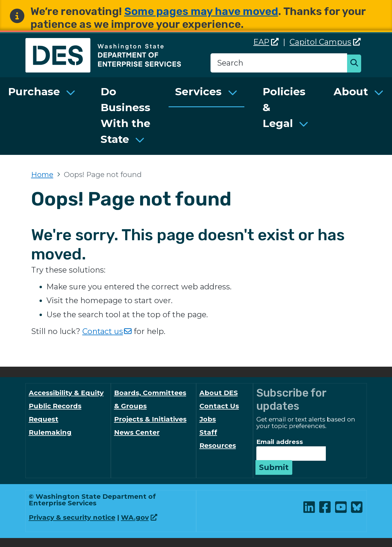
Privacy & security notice (72, 517)
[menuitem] (42, 116)
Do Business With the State (125, 115)
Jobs (208, 419)
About (351, 92)
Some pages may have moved (201, 11)
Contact (107, 331)
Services (198, 92)
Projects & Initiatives (150, 419)
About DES (219, 393)
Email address (280, 442)
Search (356, 64)
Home (42, 174)
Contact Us (219, 406)
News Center (137, 432)
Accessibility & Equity (66, 393)
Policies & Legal (284, 107)
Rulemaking (50, 432)
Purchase (34, 92)
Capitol (325, 42)
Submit (274, 467)
